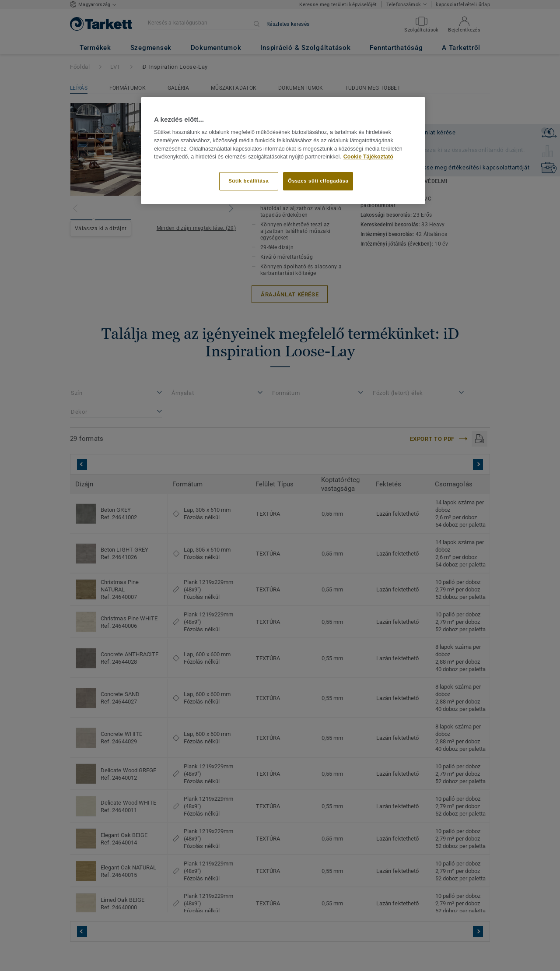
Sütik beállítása (248, 181)
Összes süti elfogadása (318, 181)
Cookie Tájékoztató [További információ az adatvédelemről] (368, 157)
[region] (283, 151)
